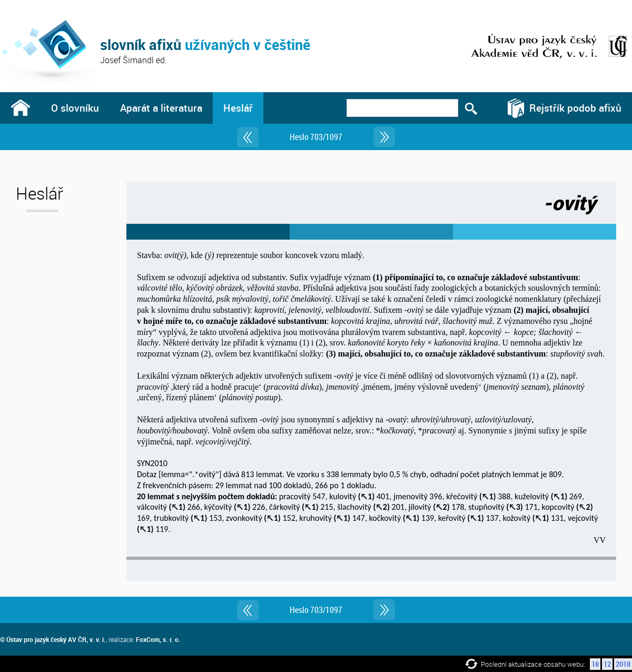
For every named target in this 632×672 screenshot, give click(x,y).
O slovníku (75, 108)
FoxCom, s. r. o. (158, 639)
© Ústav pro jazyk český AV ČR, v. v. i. (53, 639)
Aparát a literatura (161, 108)
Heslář (238, 108)
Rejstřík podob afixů (575, 108)
